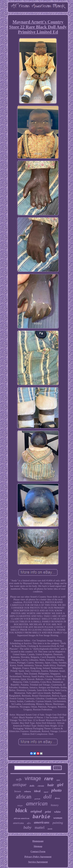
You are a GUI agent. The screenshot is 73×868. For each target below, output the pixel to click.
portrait (37, 799)
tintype (20, 806)
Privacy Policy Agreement (38, 857)
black (21, 810)
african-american (22, 818)
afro (29, 823)
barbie (41, 817)
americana (18, 823)
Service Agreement (38, 862)
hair (51, 785)
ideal (37, 791)
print (48, 812)
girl (60, 785)
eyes (58, 780)
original (36, 811)
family (50, 829)
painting (58, 823)
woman (58, 818)
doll (48, 797)
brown (18, 791)
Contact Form (38, 851)
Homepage (38, 841)
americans (42, 822)
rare (49, 779)
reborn (27, 792)
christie (41, 786)
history (55, 805)
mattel (40, 827)
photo (56, 790)
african (24, 797)
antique (20, 785)
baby (27, 827)
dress (57, 798)
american (37, 804)
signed (46, 792)
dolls (32, 786)
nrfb (19, 779)
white (57, 812)
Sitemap (38, 846)
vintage (33, 778)
